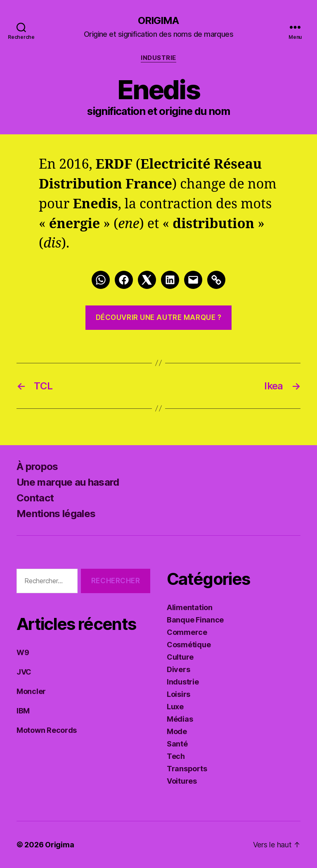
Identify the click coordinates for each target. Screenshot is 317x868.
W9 (23, 652)
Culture (180, 657)
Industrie (158, 58)
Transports (187, 769)
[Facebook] (124, 280)
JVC (24, 672)
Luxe (175, 707)
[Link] (216, 280)
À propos (37, 466)
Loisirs (179, 694)
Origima (158, 21)
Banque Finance (195, 620)
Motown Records (47, 730)
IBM (23, 711)
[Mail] (193, 280)
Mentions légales (56, 514)
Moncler (31, 691)
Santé (177, 744)
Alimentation (190, 607)
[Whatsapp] (101, 280)
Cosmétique (189, 645)
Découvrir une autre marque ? (159, 317)
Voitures (182, 781)
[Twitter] (147, 280)
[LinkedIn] (170, 280)
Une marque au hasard (68, 482)
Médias (180, 719)
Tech (176, 756)
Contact (35, 498)
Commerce (187, 632)
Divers (178, 669)
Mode (177, 731)
